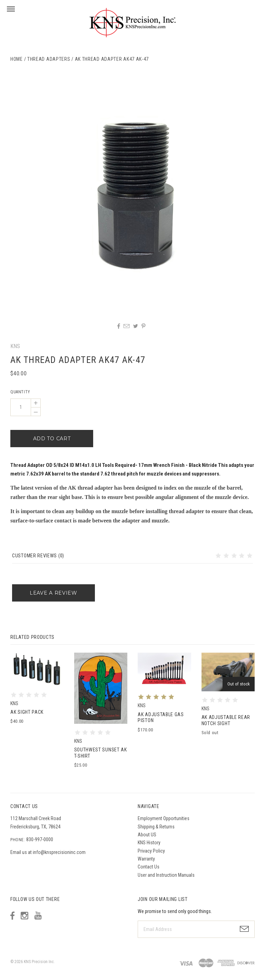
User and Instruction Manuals (166, 875)
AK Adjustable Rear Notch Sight (226, 720)
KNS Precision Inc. (39, 962)
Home (17, 59)
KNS (15, 346)
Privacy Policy (151, 851)
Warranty (146, 859)
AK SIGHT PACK (27, 712)
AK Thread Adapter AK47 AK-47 (112, 59)
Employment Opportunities (164, 818)
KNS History (149, 843)
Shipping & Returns (156, 827)
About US (147, 835)
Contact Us (149, 867)
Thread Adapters (49, 59)
